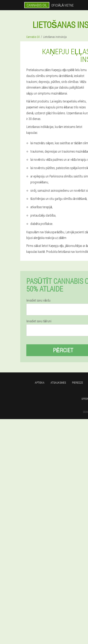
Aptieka (40, 383)
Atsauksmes (58, 383)
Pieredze (77, 383)
